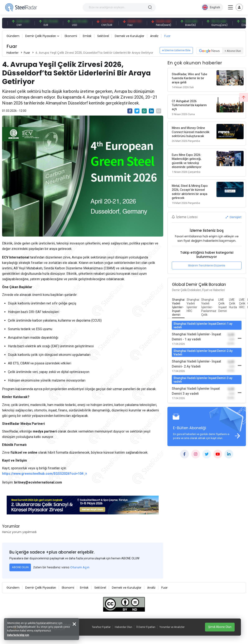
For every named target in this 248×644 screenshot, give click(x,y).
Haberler (13, 53)
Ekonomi (71, 36)
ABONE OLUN (20, 567)
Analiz (154, 36)
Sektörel (103, 36)
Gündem (13, 36)
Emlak (87, 36)
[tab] (178, 307)
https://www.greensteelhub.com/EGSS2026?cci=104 (45, 474)
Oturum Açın (80, 567)
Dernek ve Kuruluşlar (130, 36)
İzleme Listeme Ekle (176, 50)
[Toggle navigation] (239, 7)
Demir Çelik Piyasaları (41, 36)
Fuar (167, 36)
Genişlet (234, 217)
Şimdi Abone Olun (220, 627)
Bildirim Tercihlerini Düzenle (207, 265)
